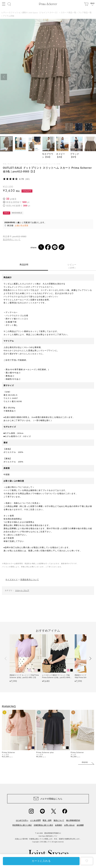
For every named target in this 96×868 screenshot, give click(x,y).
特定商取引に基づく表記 (22, 825)
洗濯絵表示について (30, 579)
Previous (4, 77)
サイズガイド (12, 579)
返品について (59, 820)
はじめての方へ (22, 820)
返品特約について (12, 240)
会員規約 (59, 825)
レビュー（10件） (72, 266)
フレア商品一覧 (85, 13)
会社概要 (80, 825)
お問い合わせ (69, 825)
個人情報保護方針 (73, 820)
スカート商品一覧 (68, 13)
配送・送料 (47, 820)
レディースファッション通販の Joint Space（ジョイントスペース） (30, 13)
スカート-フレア (22, 590)
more (85, 762)
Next (92, 77)
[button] (6, 658)
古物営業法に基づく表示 (43, 825)
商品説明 (24, 265)
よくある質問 (35, 820)
